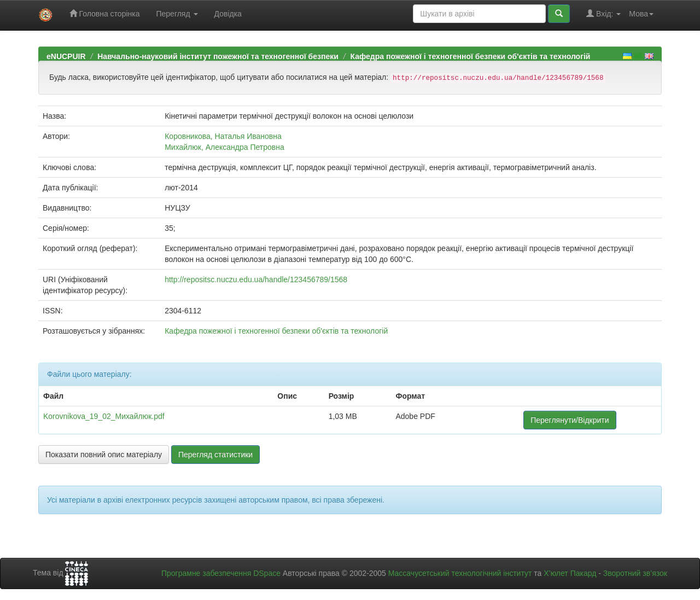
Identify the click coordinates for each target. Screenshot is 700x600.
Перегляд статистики (215, 455)
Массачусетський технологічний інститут (460, 573)
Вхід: (603, 13)
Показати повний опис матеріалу (104, 455)
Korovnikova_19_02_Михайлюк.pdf (104, 416)
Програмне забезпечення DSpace (221, 573)
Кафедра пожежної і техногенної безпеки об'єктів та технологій (470, 56)
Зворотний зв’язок (635, 573)
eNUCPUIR (66, 56)
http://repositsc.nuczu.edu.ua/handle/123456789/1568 (256, 279)
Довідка (228, 14)
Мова (641, 14)
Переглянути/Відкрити (570, 420)
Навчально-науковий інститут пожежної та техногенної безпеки (218, 56)
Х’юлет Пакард (570, 573)
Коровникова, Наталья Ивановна (223, 136)
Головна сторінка (105, 13)
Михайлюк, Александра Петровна (224, 147)
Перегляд (177, 14)
